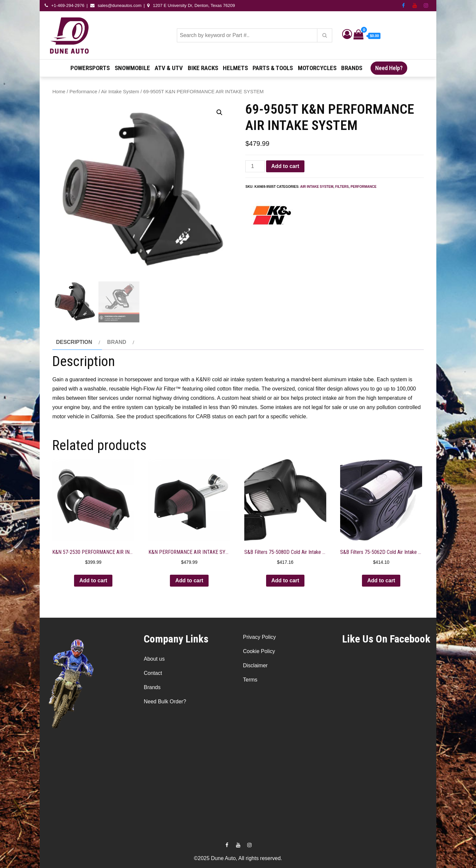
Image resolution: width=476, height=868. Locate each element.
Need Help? (389, 68)
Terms (250, 680)
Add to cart (285, 166)
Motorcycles (317, 68)
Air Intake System (120, 92)
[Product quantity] (255, 166)
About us (154, 659)
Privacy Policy (259, 637)
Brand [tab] (117, 342)
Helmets (235, 68)
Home (59, 92)
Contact (153, 673)
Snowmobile (132, 68)
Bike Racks (203, 68)
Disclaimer (255, 665)
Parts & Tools (273, 68)
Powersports (90, 68)
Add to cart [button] (93, 580)
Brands (352, 68)
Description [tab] (74, 342)
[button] (219, 112)
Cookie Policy (259, 651)
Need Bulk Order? (165, 702)
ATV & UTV (169, 68)
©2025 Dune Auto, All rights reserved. (238, 858)
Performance (83, 92)
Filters (342, 187)
